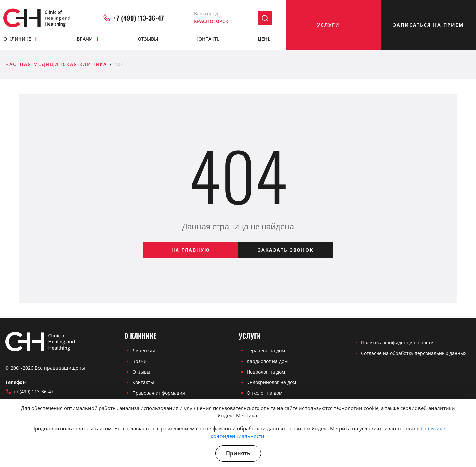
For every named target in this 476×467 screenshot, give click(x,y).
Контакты (208, 39)
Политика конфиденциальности (397, 343)
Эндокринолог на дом (271, 382)
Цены (265, 39)
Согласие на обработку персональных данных (414, 353)
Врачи (89, 39)
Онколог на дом (264, 393)
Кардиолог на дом (267, 361)
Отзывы (148, 39)
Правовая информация (159, 393)
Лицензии (144, 351)
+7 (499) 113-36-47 (133, 18)
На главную (191, 250)
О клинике (21, 39)
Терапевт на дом (266, 351)
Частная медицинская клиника (56, 64)
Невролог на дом (266, 372)
